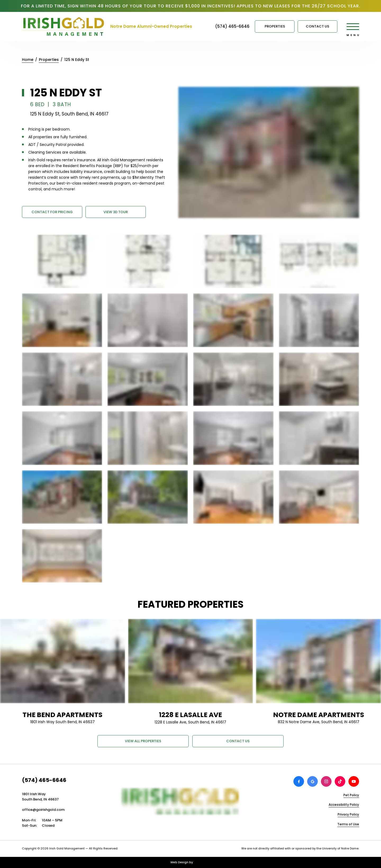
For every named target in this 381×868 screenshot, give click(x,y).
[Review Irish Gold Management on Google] (312, 781)
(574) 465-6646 (44, 780)
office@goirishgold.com (43, 810)
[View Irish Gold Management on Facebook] (299, 781)
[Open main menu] (353, 27)
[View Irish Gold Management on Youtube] (354, 781)
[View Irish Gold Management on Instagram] (326, 781)
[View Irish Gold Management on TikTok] (340, 781)
